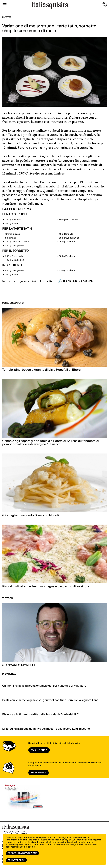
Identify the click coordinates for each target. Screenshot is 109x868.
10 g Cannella (66, 234)
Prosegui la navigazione (22, 853)
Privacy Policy (16, 860)
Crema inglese (13, 234)
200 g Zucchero (13, 220)
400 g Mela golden (68, 220)
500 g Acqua (12, 223)
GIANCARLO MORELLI (80, 281)
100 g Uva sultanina (69, 238)
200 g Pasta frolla (14, 256)
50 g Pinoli (11, 238)
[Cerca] (104, 5)
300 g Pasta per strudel (17, 242)
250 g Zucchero (67, 242)
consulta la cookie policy (54, 842)
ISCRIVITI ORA (39, 773)
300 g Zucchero (67, 256)
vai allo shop (39, 750)
